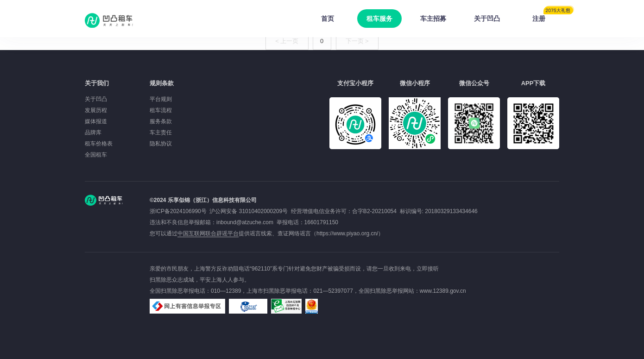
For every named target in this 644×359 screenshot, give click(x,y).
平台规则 (161, 99)
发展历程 (96, 110)
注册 (546, 16)
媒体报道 (96, 121)
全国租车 (96, 155)
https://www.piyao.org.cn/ (347, 233)
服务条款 (161, 121)
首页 (328, 19)
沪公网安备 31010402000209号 (249, 211)
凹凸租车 (110, 20)
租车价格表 (99, 144)
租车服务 (379, 19)
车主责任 (161, 132)
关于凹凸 (487, 19)
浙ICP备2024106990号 (180, 211)
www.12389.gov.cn (443, 291)
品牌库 (93, 132)
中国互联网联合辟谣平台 (208, 233)
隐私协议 (161, 144)
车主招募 (433, 19)
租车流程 (161, 110)
